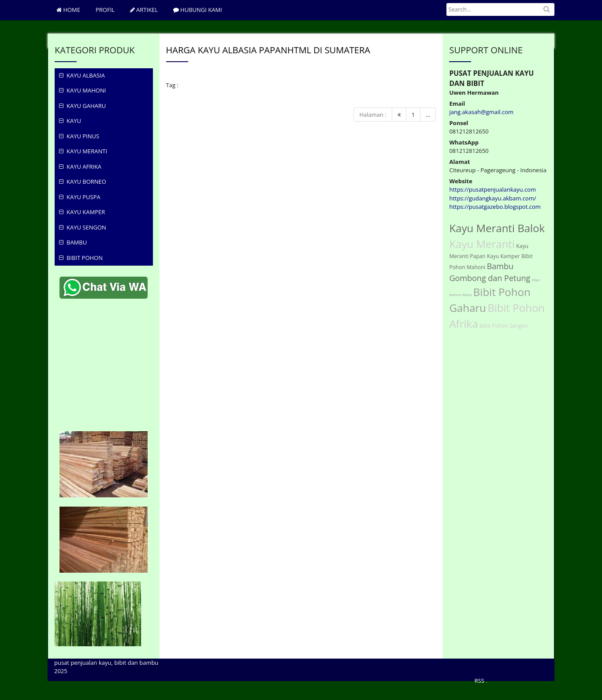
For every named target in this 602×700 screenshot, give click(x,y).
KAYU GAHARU (82, 106)
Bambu (73, 242)
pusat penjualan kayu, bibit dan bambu (106, 663)
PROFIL (105, 10)
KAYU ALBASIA (82, 75)
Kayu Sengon (83, 227)
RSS (479, 681)
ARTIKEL (144, 10)
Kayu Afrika (80, 167)
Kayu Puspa (80, 197)
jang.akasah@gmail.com (481, 112)
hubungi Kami (198, 10)
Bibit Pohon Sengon (504, 326)
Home (68, 10)
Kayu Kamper (82, 212)
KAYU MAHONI (82, 90)
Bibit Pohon (81, 258)
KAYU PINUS (79, 136)
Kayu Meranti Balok (497, 228)
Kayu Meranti (83, 151)
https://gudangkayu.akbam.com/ (492, 198)
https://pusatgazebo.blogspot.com (495, 207)
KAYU (70, 121)
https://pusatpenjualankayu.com (492, 189)
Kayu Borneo (83, 181)
